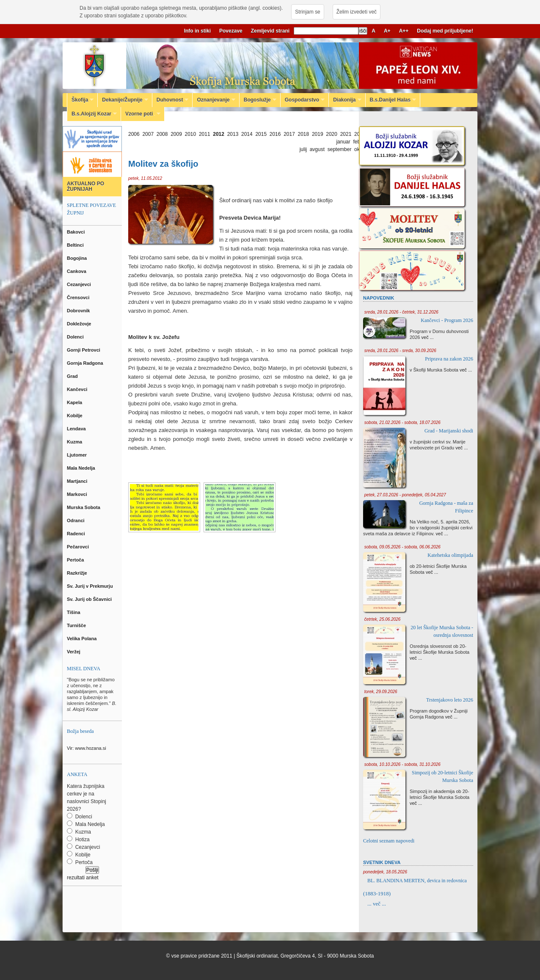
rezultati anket (83, 878)
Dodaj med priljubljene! (445, 31)
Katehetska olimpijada (450, 555)
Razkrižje (78, 573)
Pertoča (76, 560)
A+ (387, 31)
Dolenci (76, 337)
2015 (261, 134)
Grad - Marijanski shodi (449, 431)
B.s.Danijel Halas (391, 100)
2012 (219, 134)
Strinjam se (307, 12)
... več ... (377, 904)
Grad (73, 376)
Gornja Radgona (86, 363)
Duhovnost (171, 100)
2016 (275, 134)
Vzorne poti (141, 114)
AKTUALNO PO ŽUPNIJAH (85, 186)
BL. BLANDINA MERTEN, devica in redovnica (417, 881)
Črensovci (79, 297)
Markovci (78, 494)
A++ (404, 31)
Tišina (74, 612)
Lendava (77, 429)
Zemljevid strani (270, 31)
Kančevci (78, 389)
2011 (205, 134)
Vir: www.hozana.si (87, 748)
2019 (318, 134)
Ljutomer (77, 455)
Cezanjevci (80, 284)
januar (343, 142)
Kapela (75, 402)
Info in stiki (197, 31)
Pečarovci (79, 547)
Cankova (77, 271)
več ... (428, 337)
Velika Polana (82, 639)
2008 (162, 134)
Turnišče (78, 625)
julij (303, 149)
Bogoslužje (258, 100)
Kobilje (75, 416)
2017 (289, 134)
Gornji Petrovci (84, 350)
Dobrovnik (79, 311)
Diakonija (345, 100)
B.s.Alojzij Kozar (92, 114)
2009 (176, 134)
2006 (134, 134)
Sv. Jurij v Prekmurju (91, 586)
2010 (191, 134)
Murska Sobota (85, 507)
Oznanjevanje (214, 100)
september (340, 149)
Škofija (80, 100)
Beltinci (76, 245)
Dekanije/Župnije (123, 100)
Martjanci (78, 481)
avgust (317, 149)
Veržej (74, 652)
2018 (304, 134)
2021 (346, 134)
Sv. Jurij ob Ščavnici (90, 599)
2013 (233, 134)
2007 (148, 134)
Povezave (231, 31)
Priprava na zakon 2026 (449, 359)
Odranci (76, 520)
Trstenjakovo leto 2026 (450, 700)
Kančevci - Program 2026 (447, 320)
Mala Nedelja (82, 468)
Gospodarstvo (303, 100)
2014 (247, 134)
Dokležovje (80, 324)
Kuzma (75, 442)
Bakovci (76, 232)
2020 (332, 134)
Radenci (77, 534)
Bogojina (77, 258)
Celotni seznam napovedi (389, 841)
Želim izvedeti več (357, 12)
